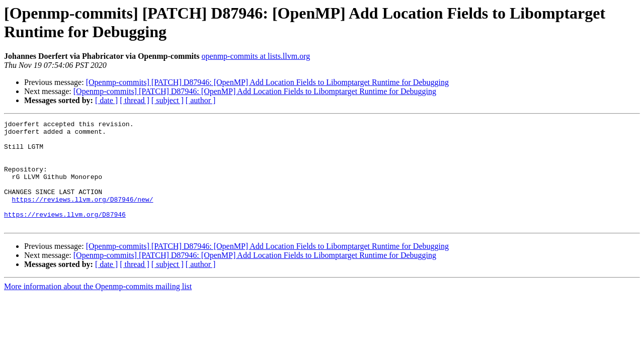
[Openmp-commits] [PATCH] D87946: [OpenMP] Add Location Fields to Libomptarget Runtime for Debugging (267, 82)
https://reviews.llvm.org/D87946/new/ (83, 216)
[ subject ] (168, 100)
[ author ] (201, 100)
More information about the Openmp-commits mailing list (98, 307)
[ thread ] (135, 100)
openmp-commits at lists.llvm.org (256, 56)
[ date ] (106, 100)
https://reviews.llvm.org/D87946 (65, 234)
